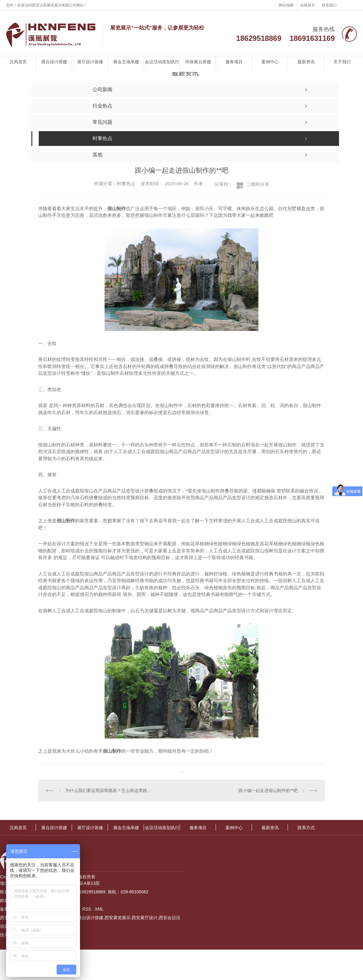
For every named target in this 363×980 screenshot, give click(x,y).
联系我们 (329, 5)
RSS (88, 909)
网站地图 (286, 5)
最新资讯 (306, 62)
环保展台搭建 (198, 62)
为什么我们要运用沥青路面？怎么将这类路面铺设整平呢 (110, 790)
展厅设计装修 (90, 62)
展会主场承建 (126, 62)
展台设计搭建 (54, 62)
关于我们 (342, 62)
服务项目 (234, 62)
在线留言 (308, 5)
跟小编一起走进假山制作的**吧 (268, 790)
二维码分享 (258, 184)
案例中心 (270, 62)
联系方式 (306, 827)
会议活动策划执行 (162, 62)
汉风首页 (18, 62)
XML (99, 909)
